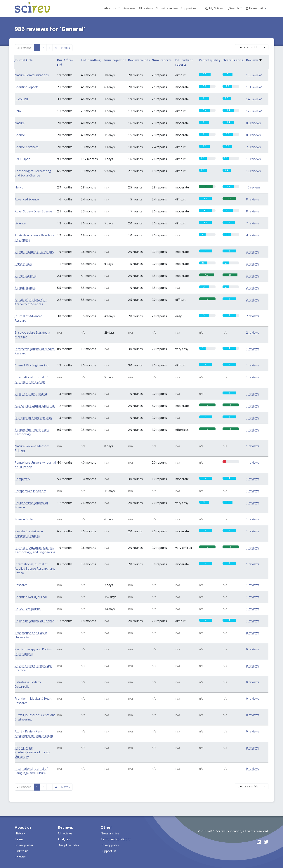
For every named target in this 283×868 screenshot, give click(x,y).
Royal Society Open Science (33, 211)
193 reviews (254, 75)
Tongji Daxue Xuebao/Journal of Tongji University (32, 752)
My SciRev (214, 8)
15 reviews (253, 159)
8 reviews (253, 199)
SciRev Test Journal (28, 609)
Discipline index (68, 845)
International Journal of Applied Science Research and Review (35, 569)
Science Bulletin (26, 519)
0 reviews (253, 633)
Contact (20, 857)
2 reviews (253, 288)
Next (66, 48)
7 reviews (253, 223)
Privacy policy (110, 845)
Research (21, 585)
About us (110, 8)
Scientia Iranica (25, 288)
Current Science (26, 276)
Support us (189, 8)
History (20, 833)
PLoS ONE (22, 99)
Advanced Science (27, 199)
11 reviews (253, 171)
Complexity (22, 479)
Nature (20, 123)
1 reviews (253, 349)
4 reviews (253, 235)
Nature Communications (32, 75)
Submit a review (167, 8)
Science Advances (27, 147)
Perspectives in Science (31, 491)
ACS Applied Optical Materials (35, 406)
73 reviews (253, 147)
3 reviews (253, 252)
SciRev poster (24, 845)
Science (20, 135)
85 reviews (253, 123)
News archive (110, 833)
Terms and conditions (116, 839)
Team (19, 839)
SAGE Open (22, 159)
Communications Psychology (35, 252)
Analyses (129, 8)
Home (251, 8)
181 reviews (254, 87)
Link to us (22, 851)
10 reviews (253, 187)
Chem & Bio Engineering (32, 365)
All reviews (146, 8)
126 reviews (254, 111)
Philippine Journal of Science (34, 621)
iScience (20, 223)
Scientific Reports (27, 87)
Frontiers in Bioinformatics (33, 418)
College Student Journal (31, 394)
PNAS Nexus (23, 264)
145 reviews (254, 99)
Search (232, 8)
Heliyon (20, 187)
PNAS (19, 111)
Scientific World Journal (31, 597)
